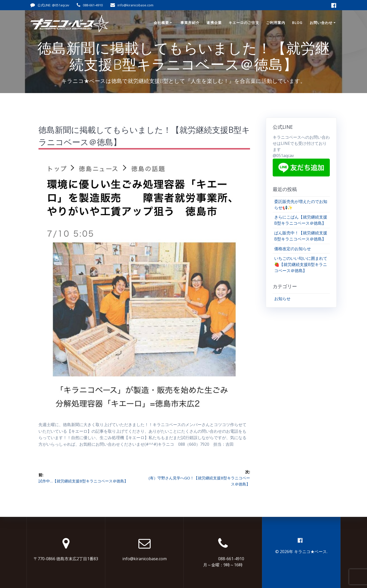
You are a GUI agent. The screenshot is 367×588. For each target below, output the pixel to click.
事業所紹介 (190, 23)
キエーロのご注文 (244, 23)
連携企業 (214, 23)
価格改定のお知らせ (293, 249)
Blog (297, 23)
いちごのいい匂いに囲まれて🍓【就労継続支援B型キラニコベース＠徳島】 (301, 264)
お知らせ (282, 299)
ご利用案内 (276, 23)
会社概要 (161, 23)
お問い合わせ (321, 23)
